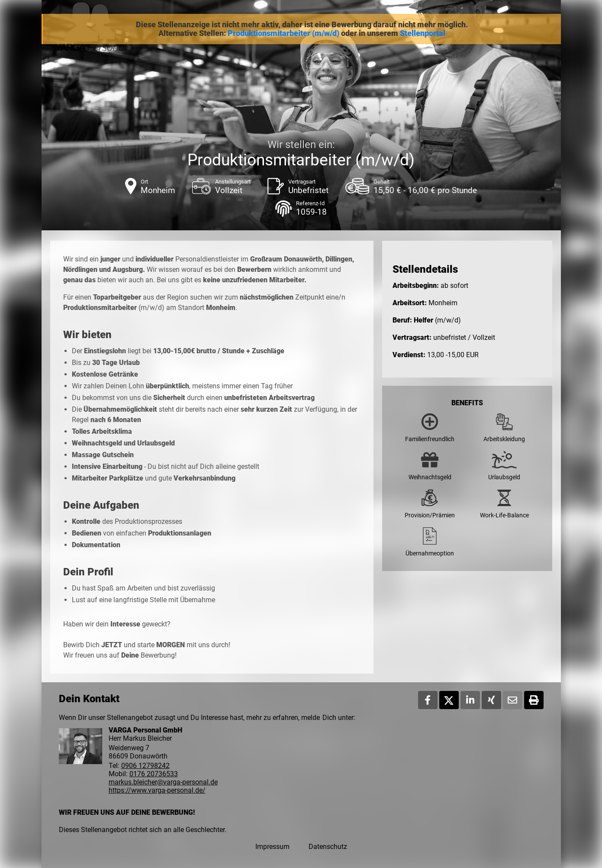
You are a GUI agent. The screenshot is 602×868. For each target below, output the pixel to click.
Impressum (272, 847)
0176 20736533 (154, 774)
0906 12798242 (145, 766)
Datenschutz (328, 847)
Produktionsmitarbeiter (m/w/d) (283, 33)
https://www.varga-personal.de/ (157, 790)
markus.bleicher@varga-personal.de (163, 782)
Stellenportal (423, 33)
